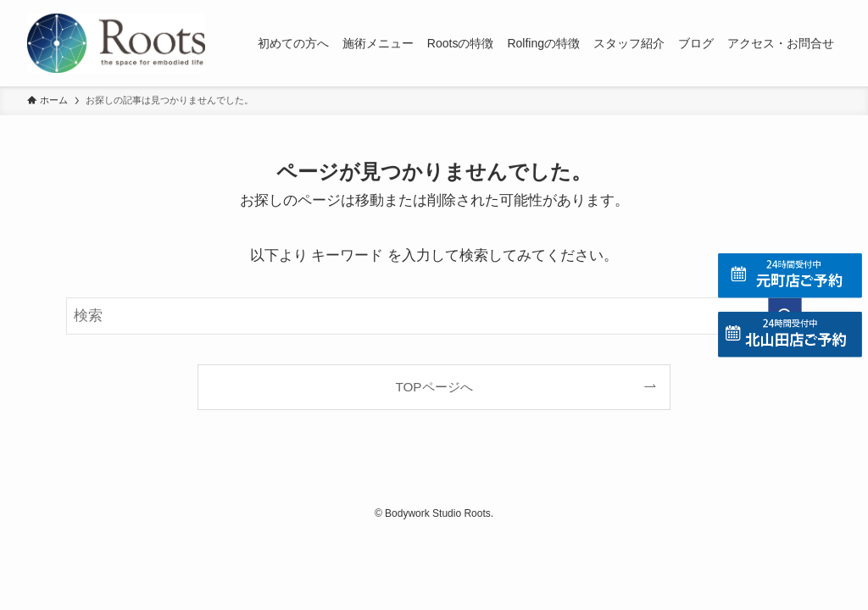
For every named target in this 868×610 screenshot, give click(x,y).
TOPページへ (434, 387)
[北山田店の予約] (790, 334)
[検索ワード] (434, 316)
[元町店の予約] (790, 276)
